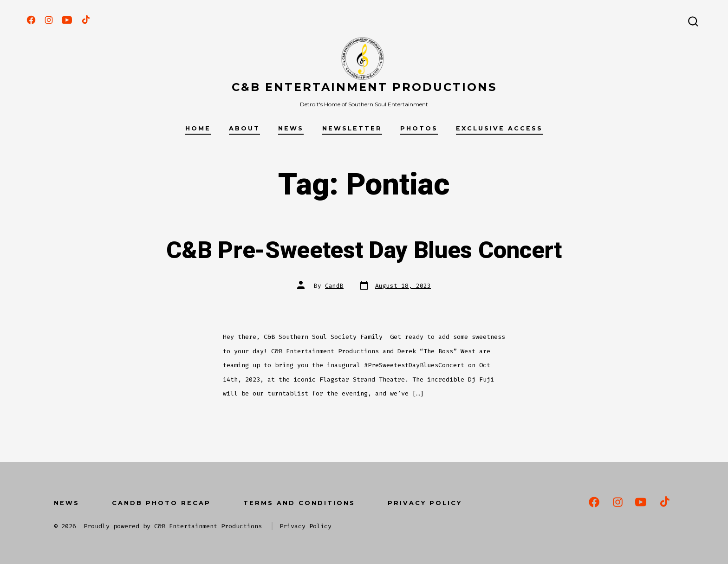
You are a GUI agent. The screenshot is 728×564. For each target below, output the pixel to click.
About (244, 128)
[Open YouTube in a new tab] (67, 20)
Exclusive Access (499, 128)
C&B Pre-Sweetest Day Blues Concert (364, 251)
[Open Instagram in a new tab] (49, 20)
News (291, 128)
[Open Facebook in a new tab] (31, 20)
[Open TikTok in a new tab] (85, 20)
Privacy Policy (425, 503)
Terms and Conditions (299, 503)
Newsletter (352, 128)
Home (198, 128)
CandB (334, 286)
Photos (419, 128)
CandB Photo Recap (161, 503)
